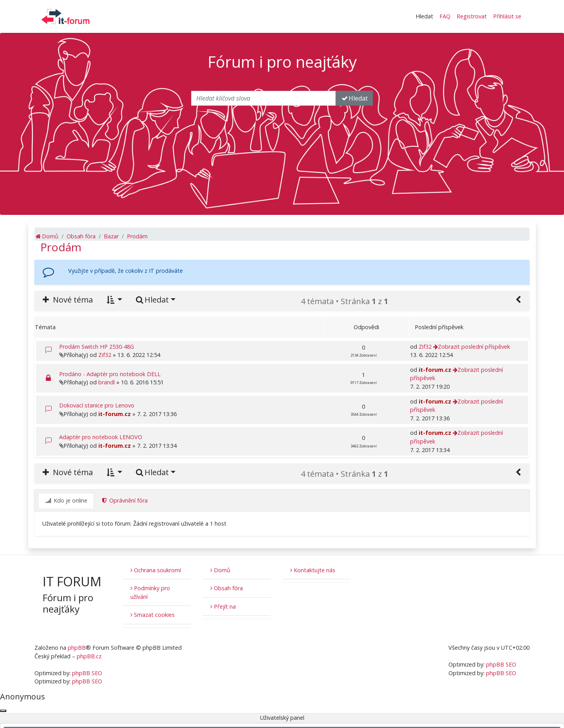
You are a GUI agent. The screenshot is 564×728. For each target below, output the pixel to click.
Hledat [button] (424, 16)
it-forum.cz (435, 370)
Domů (220, 570)
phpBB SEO (87, 673)
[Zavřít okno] (3, 711)
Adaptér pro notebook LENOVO (101, 437)
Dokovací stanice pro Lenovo (97, 405)
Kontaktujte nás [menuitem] (313, 570)
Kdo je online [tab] (66, 500)
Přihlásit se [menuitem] (507, 16)
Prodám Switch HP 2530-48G (97, 347)
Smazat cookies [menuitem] (153, 615)
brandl (107, 382)
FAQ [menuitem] (445, 16)
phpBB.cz (89, 656)
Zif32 (105, 355)
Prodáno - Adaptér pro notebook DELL (110, 374)
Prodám (61, 247)
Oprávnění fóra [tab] (124, 500)
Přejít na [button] (223, 606)
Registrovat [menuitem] (472, 16)
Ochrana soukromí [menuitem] (156, 570)
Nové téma (67, 300)
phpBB (77, 648)
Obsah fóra (227, 588)
